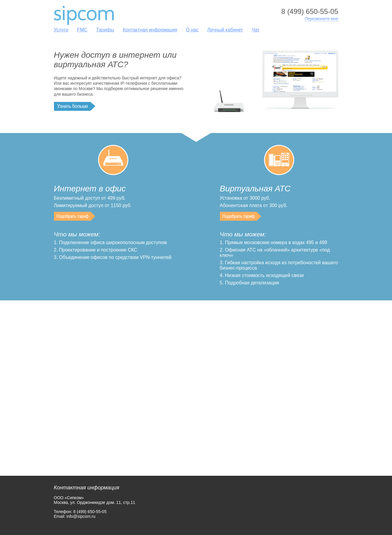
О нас (192, 30)
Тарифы (105, 30)
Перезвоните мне (321, 19)
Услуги (61, 30)
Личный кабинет (225, 30)
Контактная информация (150, 30)
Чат (256, 30)
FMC (82, 30)
